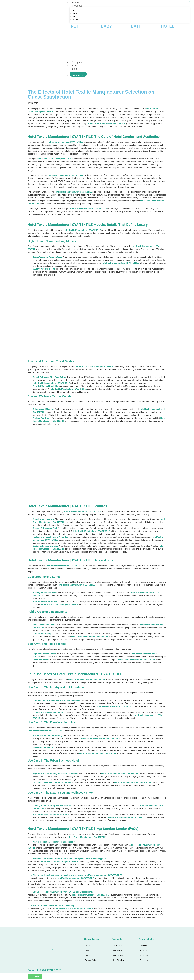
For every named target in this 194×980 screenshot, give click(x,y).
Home (75, 3)
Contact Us (78, 75)
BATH (75, 17)
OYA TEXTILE (47, 112)
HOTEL (75, 20)
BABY (75, 14)
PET (74, 11)
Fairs (75, 66)
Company (77, 62)
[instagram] (45, 950)
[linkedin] (35, 950)
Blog (74, 69)
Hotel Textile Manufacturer (143, 246)
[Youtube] (40, 950)
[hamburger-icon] (188, 2)
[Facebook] (50, 950)
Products (77, 6)
